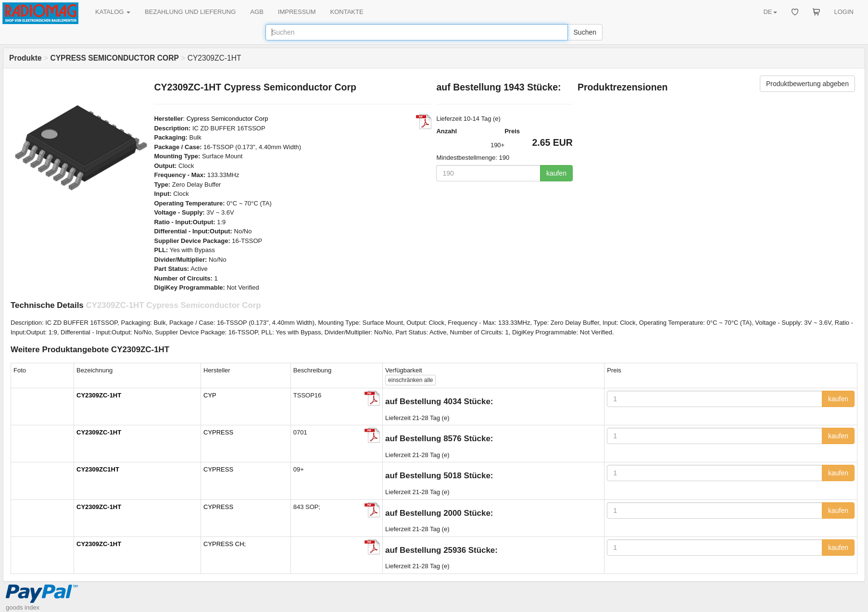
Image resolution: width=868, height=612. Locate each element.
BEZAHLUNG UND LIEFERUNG (190, 12)
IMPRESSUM (297, 12)
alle (410, 380)
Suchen (585, 32)
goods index (23, 607)
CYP (210, 395)
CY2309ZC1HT (98, 469)
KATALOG (113, 12)
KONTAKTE (347, 12)
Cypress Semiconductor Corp (227, 119)
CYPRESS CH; (225, 544)
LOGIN (844, 12)
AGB (257, 12)
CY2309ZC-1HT (99, 395)
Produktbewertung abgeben (807, 84)
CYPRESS (218, 432)
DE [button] (770, 12)
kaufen (556, 173)
